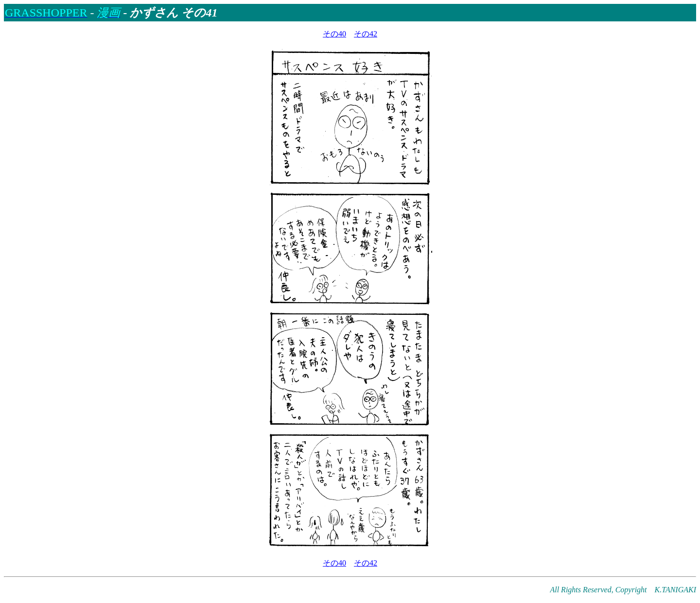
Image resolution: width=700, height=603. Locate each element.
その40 (334, 34)
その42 (366, 34)
